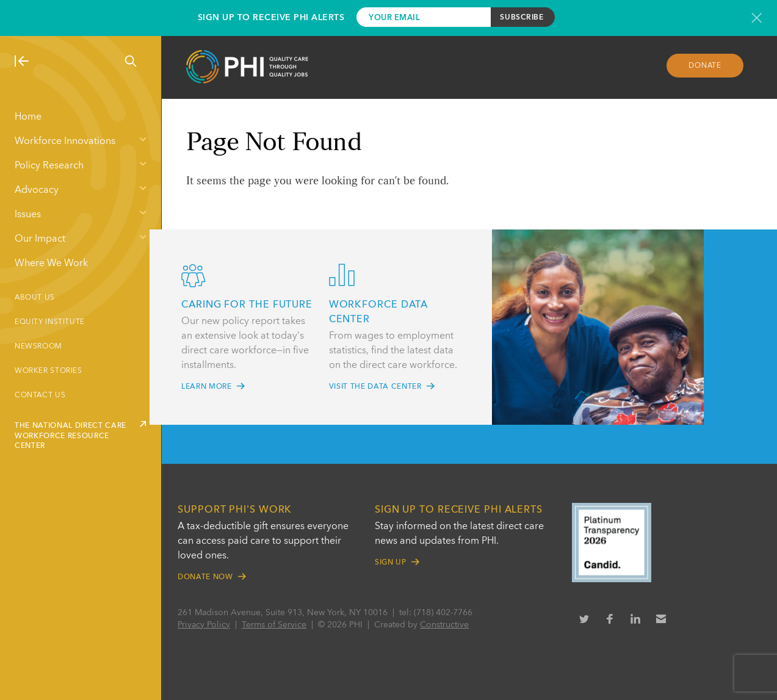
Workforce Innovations (65, 142)
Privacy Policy (213, 625)
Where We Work (51, 264)
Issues (28, 215)
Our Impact (40, 239)
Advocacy (37, 190)
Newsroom (38, 347)
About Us (35, 298)
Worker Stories (49, 371)
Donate (702, 68)
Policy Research (49, 166)
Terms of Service (283, 625)
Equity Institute (50, 322)
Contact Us (40, 395)
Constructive (454, 625)
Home (28, 117)
